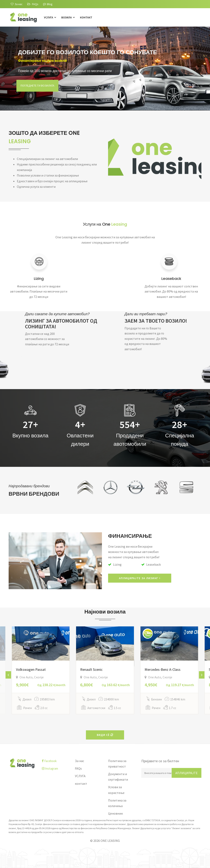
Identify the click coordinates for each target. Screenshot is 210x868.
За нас (79, 761)
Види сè (105, 735)
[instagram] (55, 768)
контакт (86, 17)
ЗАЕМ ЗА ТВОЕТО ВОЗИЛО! (156, 321)
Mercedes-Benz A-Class (163, 669)
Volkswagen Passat (31, 669)
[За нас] (17, 4)
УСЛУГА (50, 17)
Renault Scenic (91, 669)
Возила (68, 17)
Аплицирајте (187, 773)
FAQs (78, 768)
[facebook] (55, 761)
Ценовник (115, 813)
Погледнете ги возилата (39, 91)
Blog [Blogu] (48, 4)
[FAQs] (33, 4)
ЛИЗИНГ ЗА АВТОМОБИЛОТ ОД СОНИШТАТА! (61, 323)
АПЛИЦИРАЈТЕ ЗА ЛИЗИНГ (140, 578)
